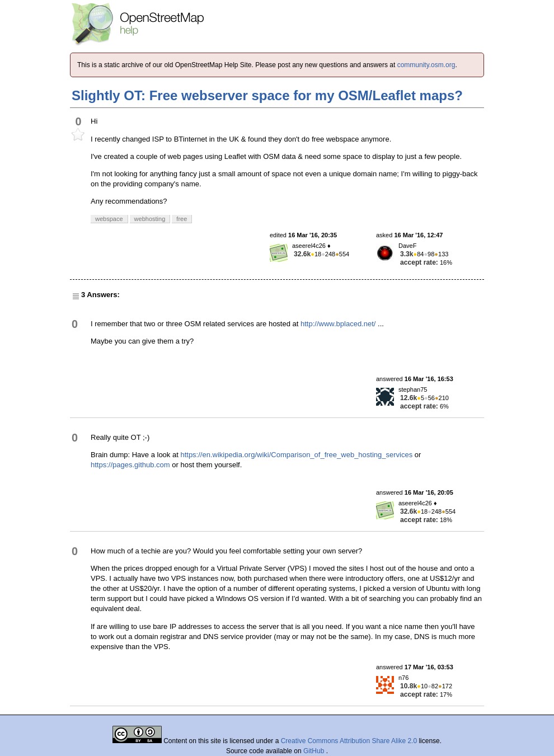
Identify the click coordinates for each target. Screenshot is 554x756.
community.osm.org (426, 65)
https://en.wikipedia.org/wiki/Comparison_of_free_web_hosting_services (296, 455)
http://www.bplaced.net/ (338, 324)
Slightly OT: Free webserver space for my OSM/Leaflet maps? (267, 95)
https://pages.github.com (130, 465)
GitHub (315, 751)
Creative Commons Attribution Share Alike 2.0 (349, 741)
